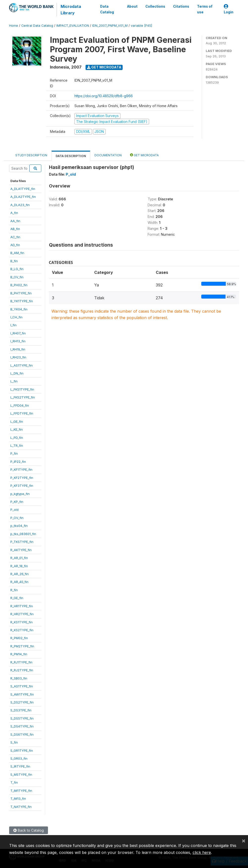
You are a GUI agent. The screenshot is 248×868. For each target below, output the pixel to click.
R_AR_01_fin (19, 558)
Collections (155, 6)
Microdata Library (71, 10)
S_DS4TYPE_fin (22, 726)
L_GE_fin (17, 422)
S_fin (14, 742)
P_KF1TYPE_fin (21, 469)
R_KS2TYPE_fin (22, 630)
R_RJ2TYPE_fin (22, 670)
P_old (14, 510)
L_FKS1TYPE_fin (22, 389)
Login (229, 9)
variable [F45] (141, 26)
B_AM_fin (17, 253)
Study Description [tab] (31, 155)
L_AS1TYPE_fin (22, 365)
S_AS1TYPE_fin (22, 686)
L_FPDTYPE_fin (22, 413)
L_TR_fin (17, 446)
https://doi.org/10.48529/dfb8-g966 (104, 96)
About (132, 6)
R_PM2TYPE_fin (22, 646)
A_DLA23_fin (20, 205)
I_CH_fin (16, 317)
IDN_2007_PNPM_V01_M (110, 26)
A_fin (14, 213)
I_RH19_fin (18, 349)
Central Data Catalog (37, 26)
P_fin (14, 453)
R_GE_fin (17, 598)
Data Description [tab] (71, 156)
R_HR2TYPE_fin (22, 614)
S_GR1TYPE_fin (22, 751)
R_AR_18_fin (19, 566)
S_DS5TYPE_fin (22, 718)
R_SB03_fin (19, 678)
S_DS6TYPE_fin (22, 734)
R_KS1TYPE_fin (22, 622)
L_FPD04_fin (20, 405)
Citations (181, 6)
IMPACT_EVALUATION (73, 26)
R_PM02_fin (19, 638)
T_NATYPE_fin (21, 807)
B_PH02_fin (19, 285)
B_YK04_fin (19, 309)
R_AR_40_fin (19, 582)
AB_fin (15, 229)
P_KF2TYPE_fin (22, 478)
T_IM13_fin (18, 798)
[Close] (244, 841)
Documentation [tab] (108, 155)
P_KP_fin (17, 502)
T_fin (14, 782)
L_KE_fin (17, 429)
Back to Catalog (29, 830)
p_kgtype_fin (20, 494)
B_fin (14, 261)
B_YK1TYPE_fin (22, 301)
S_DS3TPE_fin (21, 710)
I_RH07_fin (18, 333)
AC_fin (15, 237)
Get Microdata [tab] (144, 155)
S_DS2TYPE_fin (22, 702)
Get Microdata (104, 67)
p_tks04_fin (19, 526)
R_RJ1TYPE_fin (21, 662)
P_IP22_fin (18, 462)
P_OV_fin (17, 518)
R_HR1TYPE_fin (22, 606)
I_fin (13, 325)
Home (14, 26)
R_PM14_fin (19, 654)
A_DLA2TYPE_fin (23, 197)
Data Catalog (107, 9)
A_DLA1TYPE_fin (23, 189)
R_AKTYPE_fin (21, 550)
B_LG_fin (17, 269)
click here (202, 852)
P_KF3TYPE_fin (22, 486)
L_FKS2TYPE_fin (23, 397)
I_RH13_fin (18, 341)
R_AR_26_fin (20, 574)
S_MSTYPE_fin (21, 774)
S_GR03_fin (19, 758)
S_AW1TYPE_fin (22, 694)
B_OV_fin (17, 277)
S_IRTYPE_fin (20, 766)
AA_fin (15, 221)
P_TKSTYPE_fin (22, 542)
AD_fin (15, 245)
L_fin (14, 381)
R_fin (14, 590)
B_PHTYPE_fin (21, 293)
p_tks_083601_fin (23, 534)
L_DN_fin (17, 373)
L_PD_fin (17, 438)
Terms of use (205, 9)
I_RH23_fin (18, 357)
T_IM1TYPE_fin (21, 791)
